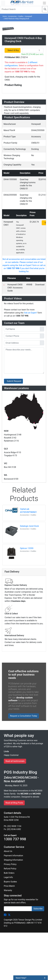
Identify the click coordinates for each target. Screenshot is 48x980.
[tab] (24, 144)
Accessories (12, 16)
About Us (8, 581)
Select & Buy (13, 91)
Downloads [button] (12, 189)
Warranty (8, 620)
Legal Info (8, 607)
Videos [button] (9, 196)
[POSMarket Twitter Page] (9, 644)
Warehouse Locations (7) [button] (21, 212)
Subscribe (38, 638)
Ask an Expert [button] (13, 204)
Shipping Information (13, 590)
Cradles (21, 16)
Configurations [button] (14, 174)
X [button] (45, 978)
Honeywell (28, 16)
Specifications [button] (14, 166)
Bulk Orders (9, 603)
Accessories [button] (12, 182)
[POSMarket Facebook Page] (5, 644)
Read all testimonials (15, 491)
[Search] (45, 9)
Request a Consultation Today (24, 449)
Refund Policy (10, 598)
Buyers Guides (10, 611)
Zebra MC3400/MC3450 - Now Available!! (21, 509)
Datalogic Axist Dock (29, 259)
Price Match (9, 616)
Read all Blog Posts (14, 533)
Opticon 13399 (27, 281)
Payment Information (13, 585)
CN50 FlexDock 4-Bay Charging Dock (17, 19)
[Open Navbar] (44, 3)
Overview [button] (10, 144)
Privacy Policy (10, 594)
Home (5, 16)
